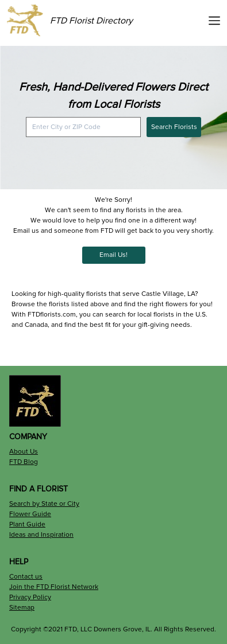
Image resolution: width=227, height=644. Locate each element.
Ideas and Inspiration (41, 535)
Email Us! (113, 255)
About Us (24, 452)
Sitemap (22, 608)
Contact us (26, 577)
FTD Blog (24, 462)
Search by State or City (44, 504)
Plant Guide (27, 524)
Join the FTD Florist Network (54, 587)
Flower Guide (30, 514)
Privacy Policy (30, 597)
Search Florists (174, 127)
